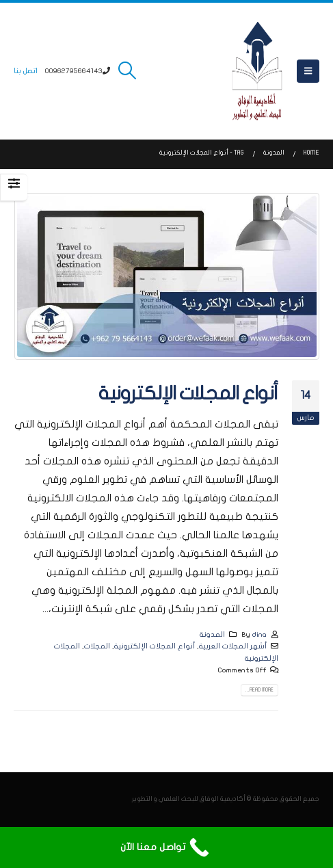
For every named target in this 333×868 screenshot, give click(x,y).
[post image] (166, 276)
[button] (308, 71)
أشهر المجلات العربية (233, 646)
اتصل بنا (26, 71)
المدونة (212, 634)
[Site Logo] (257, 71)
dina (259, 634)
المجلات (97, 646)
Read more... (259, 690)
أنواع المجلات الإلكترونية (188, 394)
